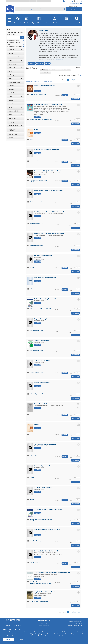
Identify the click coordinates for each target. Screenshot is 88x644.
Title (44, 70)
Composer (52, 70)
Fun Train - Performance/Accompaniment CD (49, 509)
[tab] (16, 50)
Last (79, 80)
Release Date (46, 72)
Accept (8, 640)
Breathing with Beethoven (36, 224)
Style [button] (16, 115)
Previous (64, 80)
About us (44, 623)
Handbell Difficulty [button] (16, 82)
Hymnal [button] (16, 138)
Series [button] (16, 71)
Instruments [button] (16, 64)
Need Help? (77, 20)
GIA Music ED (18, 1)
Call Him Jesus (34, 289)
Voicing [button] (16, 53)
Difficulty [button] (16, 75)
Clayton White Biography (45, 81)
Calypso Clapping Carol (42, 319)
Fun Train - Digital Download (43, 466)
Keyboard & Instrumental (39, 20)
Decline (21, 640)
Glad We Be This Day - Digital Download (47, 529)
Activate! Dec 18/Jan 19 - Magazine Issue (48, 104)
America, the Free (34, 161)
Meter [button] (16, 79)
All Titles (48, 63)
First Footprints (33, 456)
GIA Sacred (10, 1)
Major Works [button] (16, 118)
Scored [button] (16, 107)
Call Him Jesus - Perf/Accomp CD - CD (40, 309)
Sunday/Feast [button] (16, 93)
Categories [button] (16, 86)
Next (75, 80)
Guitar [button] (16, 60)
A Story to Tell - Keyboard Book (44, 85)
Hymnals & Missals (55, 20)
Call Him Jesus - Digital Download (45, 277)
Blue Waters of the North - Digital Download (48, 190)
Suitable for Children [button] (16, 130)
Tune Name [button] (16, 68)
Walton (26, 1)
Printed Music (40, 63)
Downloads (31, 63)
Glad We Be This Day (35, 541)
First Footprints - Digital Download (45, 444)
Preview (65, 95)
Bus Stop (32, 267)
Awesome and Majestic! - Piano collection (48, 171)
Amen (36, 129)
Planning (27, 20)
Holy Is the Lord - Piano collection (45, 592)
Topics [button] (16, 100)
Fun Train (32, 477)
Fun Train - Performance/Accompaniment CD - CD (41, 520)
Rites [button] (16, 97)
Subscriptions (67, 20)
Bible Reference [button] (16, 104)
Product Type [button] (16, 134)
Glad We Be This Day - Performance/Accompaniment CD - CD (40, 583)
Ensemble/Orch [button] (16, 111)
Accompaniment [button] (16, 57)
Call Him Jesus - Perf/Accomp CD (45, 299)
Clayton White (44, 31)
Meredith (33, 1)
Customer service (44, 620)
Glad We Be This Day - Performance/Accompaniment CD (53, 573)
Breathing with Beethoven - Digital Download (49, 212)
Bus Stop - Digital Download (43, 255)
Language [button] (16, 122)
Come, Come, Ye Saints (42, 404)
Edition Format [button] (16, 125)
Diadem (37, 424)
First (60, 80)
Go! (22, 38)
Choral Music (18, 20)
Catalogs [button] (16, 50)
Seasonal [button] (16, 89)
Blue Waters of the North (36, 202)
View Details (38, 91)
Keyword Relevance (64, 70)
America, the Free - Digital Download (46, 149)
